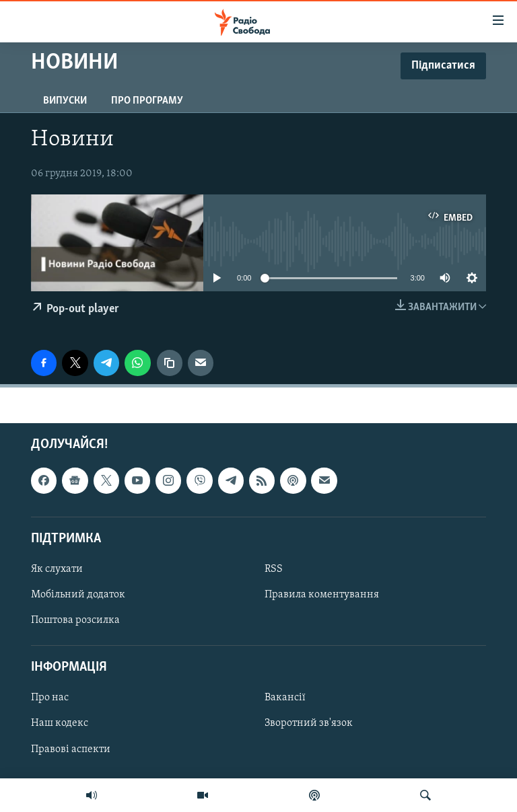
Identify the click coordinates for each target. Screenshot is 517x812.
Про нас (50, 698)
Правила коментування (322, 595)
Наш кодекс (60, 723)
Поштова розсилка (75, 620)
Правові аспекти (71, 749)
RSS (274, 569)
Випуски (65, 101)
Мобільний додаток (78, 595)
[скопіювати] (170, 363)
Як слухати (57, 569)
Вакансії (285, 698)
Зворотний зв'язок (309, 723)
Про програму (147, 101)
